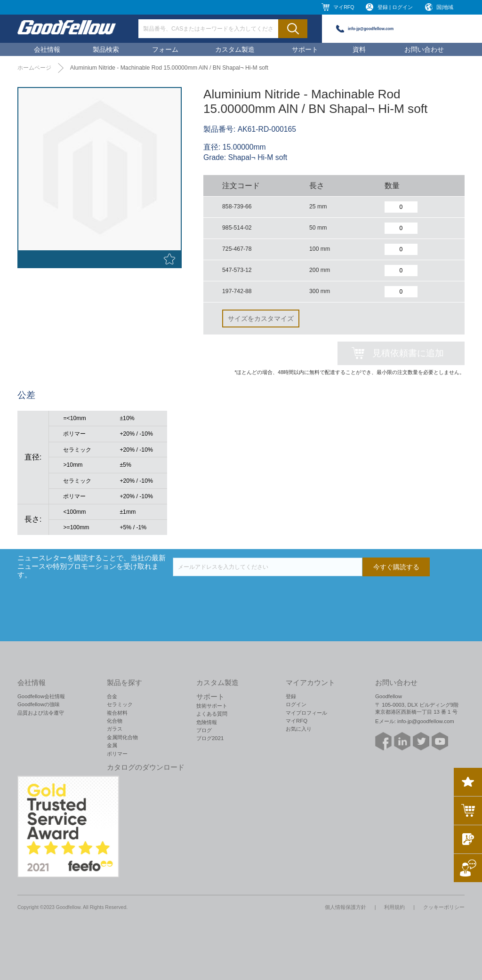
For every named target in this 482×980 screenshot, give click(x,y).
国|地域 (445, 7)
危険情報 (207, 722)
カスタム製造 (235, 49)
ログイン (296, 704)
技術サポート (212, 706)
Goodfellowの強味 (39, 704)
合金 (112, 696)
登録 (291, 696)
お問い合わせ (424, 49)
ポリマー (117, 754)
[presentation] (244, 595)
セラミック (120, 704)
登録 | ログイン (395, 7)
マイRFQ (344, 7)
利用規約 (394, 907)
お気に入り (299, 729)
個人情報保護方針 (345, 907)
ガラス (115, 729)
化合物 (115, 721)
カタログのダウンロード (146, 767)
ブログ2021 (210, 738)
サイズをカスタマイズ (261, 319)
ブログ (204, 730)
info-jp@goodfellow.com (371, 29)
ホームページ (34, 68)
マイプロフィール (306, 713)
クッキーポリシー (444, 907)
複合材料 (117, 713)
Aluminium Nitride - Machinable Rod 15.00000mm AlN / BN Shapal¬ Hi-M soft (169, 68)
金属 (112, 745)
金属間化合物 (122, 737)
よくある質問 (212, 714)
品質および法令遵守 (41, 713)
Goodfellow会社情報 (41, 696)
